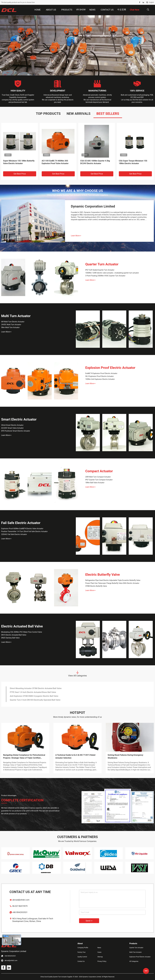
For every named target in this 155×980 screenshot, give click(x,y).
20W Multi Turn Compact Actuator (98, 477)
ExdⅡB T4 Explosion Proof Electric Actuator (101, 373)
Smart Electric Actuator (19, 419)
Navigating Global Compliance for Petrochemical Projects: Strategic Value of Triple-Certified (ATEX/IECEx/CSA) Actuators (24, 757)
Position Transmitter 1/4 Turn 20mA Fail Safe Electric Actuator (24, 531)
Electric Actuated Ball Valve (22, 626)
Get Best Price (20, 174)
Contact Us (81, 961)
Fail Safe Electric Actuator (21, 523)
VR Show (81, 10)
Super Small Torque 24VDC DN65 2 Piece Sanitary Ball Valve (36, 696)
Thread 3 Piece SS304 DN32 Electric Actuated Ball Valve (34, 700)
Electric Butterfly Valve (103, 575)
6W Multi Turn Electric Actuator (13, 322)
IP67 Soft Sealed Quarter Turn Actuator (100, 270)
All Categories (134, 961)
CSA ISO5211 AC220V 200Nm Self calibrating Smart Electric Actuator (18, 162)
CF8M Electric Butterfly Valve (96, 586)
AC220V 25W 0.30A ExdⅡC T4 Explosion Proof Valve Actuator (94, 162)
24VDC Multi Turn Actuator (11, 325)
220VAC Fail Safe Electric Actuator (14, 534)
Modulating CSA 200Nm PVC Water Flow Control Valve (22, 632)
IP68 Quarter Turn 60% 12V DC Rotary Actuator (30, 692)
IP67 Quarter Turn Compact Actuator (99, 480)
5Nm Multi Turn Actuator (10, 327)
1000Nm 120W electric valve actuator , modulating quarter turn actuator (112, 273)
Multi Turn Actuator (16, 316)
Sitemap (100, 957)
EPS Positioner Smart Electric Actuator (16, 431)
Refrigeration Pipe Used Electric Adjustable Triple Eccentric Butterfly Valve (113, 580)
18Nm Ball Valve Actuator (95, 483)
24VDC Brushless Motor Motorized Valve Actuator (31, 688)
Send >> (89, 921)
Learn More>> (76, 236)
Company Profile (83, 948)
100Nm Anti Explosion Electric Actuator (100, 379)
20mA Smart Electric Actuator (12, 425)
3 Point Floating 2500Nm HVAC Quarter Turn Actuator (105, 276)
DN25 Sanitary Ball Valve (10, 638)
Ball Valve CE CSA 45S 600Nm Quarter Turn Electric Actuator (132, 162)
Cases (99, 952)
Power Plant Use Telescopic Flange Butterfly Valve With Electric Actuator (112, 583)
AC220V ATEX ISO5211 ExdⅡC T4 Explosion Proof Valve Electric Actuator (56, 163)
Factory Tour (82, 952)
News (99, 948)
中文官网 (122, 10)
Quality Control (82, 957)
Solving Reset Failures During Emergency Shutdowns (125, 756)
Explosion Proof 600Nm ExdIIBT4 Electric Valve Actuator (22, 529)
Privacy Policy (102, 961)
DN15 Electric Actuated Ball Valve (14, 635)
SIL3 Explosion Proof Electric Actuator (99, 376)
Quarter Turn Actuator (102, 264)
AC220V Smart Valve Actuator (12, 428)
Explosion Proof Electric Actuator (110, 368)
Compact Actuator (99, 471)
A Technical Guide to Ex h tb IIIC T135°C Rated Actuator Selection (75, 756)
